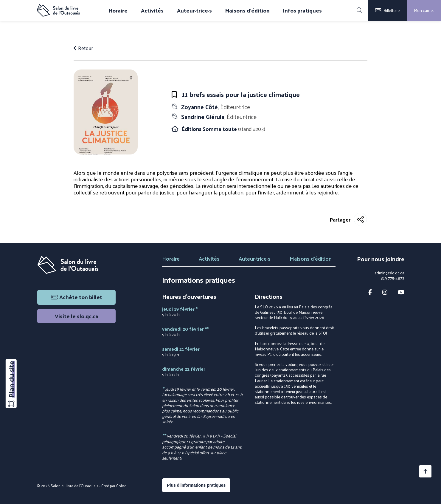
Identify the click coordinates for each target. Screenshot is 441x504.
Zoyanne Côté (216, 107)
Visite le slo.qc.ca (77, 316)
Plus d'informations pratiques (196, 485)
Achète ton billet (77, 297)
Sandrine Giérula (219, 117)
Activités (152, 10)
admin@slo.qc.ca (389, 273)
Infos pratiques (302, 10)
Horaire (118, 10)
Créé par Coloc (114, 486)
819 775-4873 (392, 278)
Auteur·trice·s (194, 10)
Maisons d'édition (247, 10)
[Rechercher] (359, 10)
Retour (84, 48)
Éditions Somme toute (210, 129)
